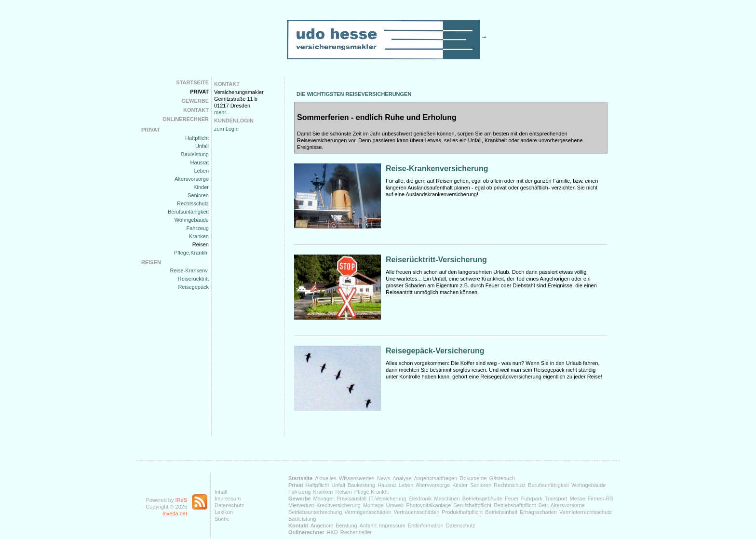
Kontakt (196, 110)
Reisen (201, 244)
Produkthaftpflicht (462, 512)
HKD (332, 532)
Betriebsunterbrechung (315, 512)
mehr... (222, 112)
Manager (323, 499)
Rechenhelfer (356, 532)
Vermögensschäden (368, 512)
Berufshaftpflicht (472, 505)
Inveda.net (175, 513)
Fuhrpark (532, 499)
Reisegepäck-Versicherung (435, 351)
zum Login (226, 129)
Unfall (202, 146)
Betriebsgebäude (482, 499)
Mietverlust (301, 505)
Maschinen (447, 499)
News (384, 478)
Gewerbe (195, 101)
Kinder (201, 187)
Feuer (512, 499)
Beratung (346, 526)
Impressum (228, 499)
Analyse (402, 478)
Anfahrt (368, 526)
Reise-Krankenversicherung (437, 168)
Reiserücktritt (193, 279)
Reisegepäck (193, 287)
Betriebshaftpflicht (515, 505)
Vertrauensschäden (417, 512)
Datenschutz (229, 505)
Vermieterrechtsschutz (586, 512)
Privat (199, 92)
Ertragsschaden (538, 512)
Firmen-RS (601, 499)
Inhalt (221, 492)
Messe (577, 499)
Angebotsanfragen (435, 478)
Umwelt (395, 505)
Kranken (199, 236)
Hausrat (199, 162)
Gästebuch (502, 478)
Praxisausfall (351, 499)
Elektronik (420, 499)
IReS (181, 500)
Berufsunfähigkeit (188, 212)
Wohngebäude (192, 220)
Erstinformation (426, 526)
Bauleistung (195, 154)
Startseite (192, 82)
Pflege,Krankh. (191, 253)
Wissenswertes (357, 478)
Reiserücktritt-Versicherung (436, 260)
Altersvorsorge (192, 179)
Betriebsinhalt (501, 512)
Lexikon (224, 512)
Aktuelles (326, 478)
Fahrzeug (198, 228)
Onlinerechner (186, 119)
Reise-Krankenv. (190, 270)
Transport (556, 499)
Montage (373, 505)
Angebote (322, 526)
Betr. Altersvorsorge (562, 505)
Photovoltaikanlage (428, 505)
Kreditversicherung (338, 505)
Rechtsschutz (193, 203)
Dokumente (473, 478)
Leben (201, 171)
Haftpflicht (197, 138)
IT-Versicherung (387, 499)
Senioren (198, 195)
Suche (222, 519)
